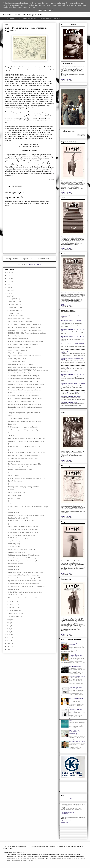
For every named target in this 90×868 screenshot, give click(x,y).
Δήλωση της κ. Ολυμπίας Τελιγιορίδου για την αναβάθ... (25, 578)
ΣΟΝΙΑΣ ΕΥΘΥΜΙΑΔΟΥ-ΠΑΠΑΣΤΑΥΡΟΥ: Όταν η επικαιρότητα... (28, 521)
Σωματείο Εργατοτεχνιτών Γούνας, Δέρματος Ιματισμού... (25, 407)
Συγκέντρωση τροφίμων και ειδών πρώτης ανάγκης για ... (25, 396)
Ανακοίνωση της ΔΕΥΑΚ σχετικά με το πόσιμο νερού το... (25, 575)
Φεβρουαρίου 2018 (14, 613)
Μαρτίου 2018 (13, 610)
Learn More (42, 10)
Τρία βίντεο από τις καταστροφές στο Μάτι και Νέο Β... (24, 413)
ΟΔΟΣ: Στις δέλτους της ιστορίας (18, 538)
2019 (9, 293)
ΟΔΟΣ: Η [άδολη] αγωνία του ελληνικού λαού (22, 549)
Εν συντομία (12, 424)
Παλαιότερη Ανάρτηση (46, 259)
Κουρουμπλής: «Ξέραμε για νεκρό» (19, 336)
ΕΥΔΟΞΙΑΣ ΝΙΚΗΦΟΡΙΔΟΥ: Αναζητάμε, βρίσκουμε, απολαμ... (27, 333)
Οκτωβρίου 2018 (14, 305)
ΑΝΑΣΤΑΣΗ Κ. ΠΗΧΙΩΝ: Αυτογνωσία (20, 322)
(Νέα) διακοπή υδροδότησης (17, 552)
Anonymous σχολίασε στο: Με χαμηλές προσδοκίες (73, 392)
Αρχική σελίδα (28, 259)
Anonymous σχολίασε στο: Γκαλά (69, 367)
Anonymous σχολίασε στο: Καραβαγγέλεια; (71, 396)
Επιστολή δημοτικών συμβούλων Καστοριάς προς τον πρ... (25, 399)
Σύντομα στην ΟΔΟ (14, 498)
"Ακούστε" (11, 436)
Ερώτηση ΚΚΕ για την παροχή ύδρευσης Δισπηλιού (23, 487)
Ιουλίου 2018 (13, 313)
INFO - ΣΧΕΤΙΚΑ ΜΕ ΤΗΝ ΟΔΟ (28, 18)
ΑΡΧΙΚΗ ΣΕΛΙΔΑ (10, 18)
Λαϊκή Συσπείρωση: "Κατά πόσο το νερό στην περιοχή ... (25, 527)
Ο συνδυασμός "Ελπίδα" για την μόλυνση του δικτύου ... (25, 390)
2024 (9, 278)
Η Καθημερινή (64, 813)
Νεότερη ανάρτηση (11, 259)
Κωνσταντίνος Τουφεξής (15, 564)
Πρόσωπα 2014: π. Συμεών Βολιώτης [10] (76, 710)
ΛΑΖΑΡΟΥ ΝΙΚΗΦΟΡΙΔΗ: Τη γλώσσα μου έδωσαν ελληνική (27, 384)
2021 (9, 287)
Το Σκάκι (11, 504)
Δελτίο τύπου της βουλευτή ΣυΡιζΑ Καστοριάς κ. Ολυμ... (25, 558)
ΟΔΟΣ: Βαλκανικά (14, 475)
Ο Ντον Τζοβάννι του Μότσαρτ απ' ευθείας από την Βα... (25, 592)
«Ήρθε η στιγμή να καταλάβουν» (18, 350)
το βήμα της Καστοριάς (66, 79)
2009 (9, 644)
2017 (9, 620)
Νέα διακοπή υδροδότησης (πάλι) (18, 518)
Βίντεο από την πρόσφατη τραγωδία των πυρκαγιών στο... (25, 367)
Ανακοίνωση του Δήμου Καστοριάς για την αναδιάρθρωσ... (25, 572)
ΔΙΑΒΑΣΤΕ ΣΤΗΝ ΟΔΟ (16, 316)
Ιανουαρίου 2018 (14, 616)
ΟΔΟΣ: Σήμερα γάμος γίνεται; (17, 493)
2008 (9, 646)
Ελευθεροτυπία (65, 822)
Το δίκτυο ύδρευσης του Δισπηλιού (18, 418)
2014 (9, 629)
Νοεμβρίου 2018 (14, 302)
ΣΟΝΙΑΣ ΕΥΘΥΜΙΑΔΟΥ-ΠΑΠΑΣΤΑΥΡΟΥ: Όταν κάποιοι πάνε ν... (28, 447)
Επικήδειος (11, 490)
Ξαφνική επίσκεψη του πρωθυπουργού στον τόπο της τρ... (25, 324)
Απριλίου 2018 (13, 607)
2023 (9, 281)
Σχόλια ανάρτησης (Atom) (33, 264)
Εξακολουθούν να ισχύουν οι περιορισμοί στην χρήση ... (25, 387)
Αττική (10, 416)
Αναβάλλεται (12, 410)
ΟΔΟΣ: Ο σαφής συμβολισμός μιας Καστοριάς (76, 699)
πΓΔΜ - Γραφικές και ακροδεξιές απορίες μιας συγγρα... (25, 430)
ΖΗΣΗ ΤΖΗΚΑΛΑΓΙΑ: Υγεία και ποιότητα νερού (23, 344)
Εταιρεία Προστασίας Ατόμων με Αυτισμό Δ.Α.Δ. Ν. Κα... (25, 404)
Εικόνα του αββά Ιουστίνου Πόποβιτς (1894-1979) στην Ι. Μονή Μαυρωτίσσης (76, 655)
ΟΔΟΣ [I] (72, 721)
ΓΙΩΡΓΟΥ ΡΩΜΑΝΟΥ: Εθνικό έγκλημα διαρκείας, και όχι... (26, 342)
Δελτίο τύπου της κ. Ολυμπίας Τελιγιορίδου (21, 401)
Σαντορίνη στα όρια (14, 547)
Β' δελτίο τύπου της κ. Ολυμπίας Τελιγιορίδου (22, 535)
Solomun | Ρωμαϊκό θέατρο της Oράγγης (20, 470)
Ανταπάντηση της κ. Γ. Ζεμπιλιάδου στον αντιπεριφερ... (24, 376)
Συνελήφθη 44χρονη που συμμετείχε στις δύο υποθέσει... (25, 379)
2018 (9, 296)
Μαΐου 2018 (12, 604)
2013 (9, 632)
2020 (9, 290)
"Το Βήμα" (51, 179)
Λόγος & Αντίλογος (14, 461)
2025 (9, 275)
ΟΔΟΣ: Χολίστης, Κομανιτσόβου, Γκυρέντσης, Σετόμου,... (25, 561)
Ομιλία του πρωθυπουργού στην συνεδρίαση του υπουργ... (25, 356)
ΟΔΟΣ (63, 78)
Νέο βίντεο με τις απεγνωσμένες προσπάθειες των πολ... (25, 330)
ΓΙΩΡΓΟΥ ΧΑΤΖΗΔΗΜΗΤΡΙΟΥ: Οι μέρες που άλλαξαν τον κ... (27, 453)
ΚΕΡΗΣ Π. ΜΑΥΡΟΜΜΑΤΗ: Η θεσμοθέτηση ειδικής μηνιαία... (27, 438)
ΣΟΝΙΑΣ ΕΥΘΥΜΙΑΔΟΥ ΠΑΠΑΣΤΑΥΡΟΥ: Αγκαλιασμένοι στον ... (28, 370)
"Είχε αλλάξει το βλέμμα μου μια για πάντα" (21, 353)
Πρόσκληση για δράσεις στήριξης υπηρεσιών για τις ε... (24, 455)
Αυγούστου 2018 (14, 311)
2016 (9, 623)
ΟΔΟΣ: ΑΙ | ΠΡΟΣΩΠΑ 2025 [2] (77, 741)
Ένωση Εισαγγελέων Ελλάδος (17, 359)
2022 (9, 284)
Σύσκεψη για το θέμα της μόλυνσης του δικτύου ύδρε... (24, 532)
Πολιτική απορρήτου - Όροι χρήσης (51, 18)
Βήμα (50, 69)
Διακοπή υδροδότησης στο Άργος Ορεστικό (21, 373)
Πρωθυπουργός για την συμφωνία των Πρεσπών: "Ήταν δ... (26, 581)
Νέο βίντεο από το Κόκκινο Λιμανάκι (19, 319)
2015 (9, 626)
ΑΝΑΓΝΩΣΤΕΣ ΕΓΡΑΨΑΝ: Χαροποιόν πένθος (76, 688)
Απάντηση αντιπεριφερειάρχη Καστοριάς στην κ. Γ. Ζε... (25, 381)
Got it (51, 10)
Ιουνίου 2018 (13, 601)
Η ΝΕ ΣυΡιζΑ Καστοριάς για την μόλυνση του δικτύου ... (25, 393)
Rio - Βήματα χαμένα (14, 495)
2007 (9, 649)
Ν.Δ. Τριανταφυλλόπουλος (67, 812)
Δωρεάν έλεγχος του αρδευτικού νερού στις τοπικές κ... (24, 458)
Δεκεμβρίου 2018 (14, 299)
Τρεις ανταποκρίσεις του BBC (17, 362)
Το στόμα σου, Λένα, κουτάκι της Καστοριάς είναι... (23, 529)
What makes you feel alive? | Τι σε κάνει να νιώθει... (24, 598)
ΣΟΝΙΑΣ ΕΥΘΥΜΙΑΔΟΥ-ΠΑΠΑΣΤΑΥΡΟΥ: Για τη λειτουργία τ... (28, 586)
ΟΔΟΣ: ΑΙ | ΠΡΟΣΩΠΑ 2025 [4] (77, 676)
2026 (9, 273)
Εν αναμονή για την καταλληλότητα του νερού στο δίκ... (25, 327)
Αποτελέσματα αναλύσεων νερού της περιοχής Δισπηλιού (25, 421)
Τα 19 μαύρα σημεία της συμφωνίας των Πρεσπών (23, 427)
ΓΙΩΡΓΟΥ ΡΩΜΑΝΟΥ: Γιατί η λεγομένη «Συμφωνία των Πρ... (27, 478)
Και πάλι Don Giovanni (15, 481)
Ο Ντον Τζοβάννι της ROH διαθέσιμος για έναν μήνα (24, 584)
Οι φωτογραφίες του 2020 (75, 667)
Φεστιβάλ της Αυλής (14, 544)
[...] (9, 433)
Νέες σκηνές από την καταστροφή (18, 339)
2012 (9, 635)
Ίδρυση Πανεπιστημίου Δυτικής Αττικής (20, 467)
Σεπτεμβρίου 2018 (14, 308)
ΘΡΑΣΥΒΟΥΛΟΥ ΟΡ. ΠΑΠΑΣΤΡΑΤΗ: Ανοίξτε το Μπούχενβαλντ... (76, 732)
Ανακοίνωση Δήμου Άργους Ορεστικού (20, 347)
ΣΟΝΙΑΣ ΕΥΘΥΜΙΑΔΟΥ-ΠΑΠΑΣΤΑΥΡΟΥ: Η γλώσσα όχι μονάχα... (29, 507)
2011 (8, 638)
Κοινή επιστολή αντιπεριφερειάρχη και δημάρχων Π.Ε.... (25, 464)
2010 (9, 641)
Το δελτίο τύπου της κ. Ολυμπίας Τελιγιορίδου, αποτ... (24, 555)
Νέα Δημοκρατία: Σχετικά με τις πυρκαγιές (21, 364)
